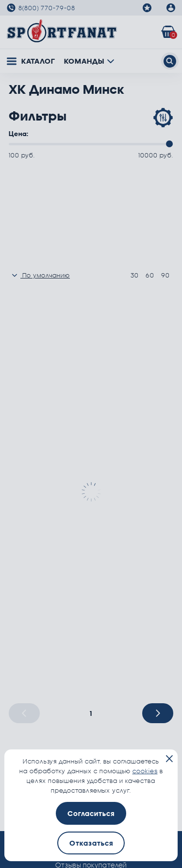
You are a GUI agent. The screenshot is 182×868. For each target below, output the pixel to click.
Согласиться (91, 813)
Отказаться (91, 843)
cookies (145, 771)
